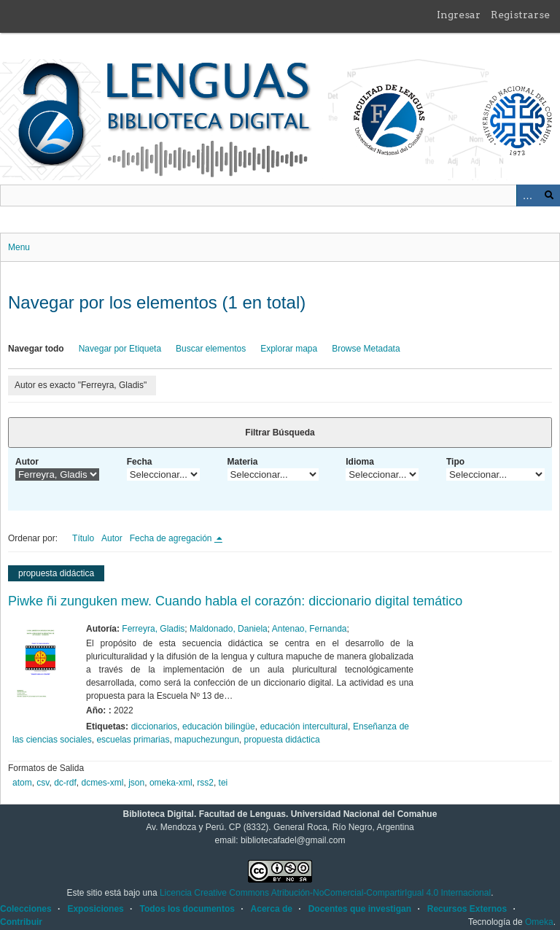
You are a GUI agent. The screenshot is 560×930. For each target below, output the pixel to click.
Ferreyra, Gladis (153, 629)
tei (223, 783)
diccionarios (154, 726)
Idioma (360, 462)
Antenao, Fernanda (310, 629)
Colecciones (26, 909)
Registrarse (520, 15)
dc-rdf (65, 783)
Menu (19, 247)
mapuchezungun (207, 740)
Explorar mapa (289, 349)
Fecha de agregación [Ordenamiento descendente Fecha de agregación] (172, 538)
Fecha (140, 462)
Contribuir (21, 922)
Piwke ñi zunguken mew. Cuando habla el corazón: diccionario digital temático (235, 601)
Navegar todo (36, 349)
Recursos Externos (467, 909)
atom (22, 783)
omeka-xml (171, 783)
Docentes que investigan (360, 909)
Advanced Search (527, 195)
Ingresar (459, 15)
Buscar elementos (211, 349)
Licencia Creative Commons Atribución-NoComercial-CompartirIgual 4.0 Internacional (325, 893)
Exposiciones (95, 909)
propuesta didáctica (282, 740)
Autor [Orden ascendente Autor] (112, 538)
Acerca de (272, 909)
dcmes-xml (103, 783)
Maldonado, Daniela (229, 629)
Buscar (549, 195)
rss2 (205, 783)
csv (43, 783)
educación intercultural (304, 726)
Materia (243, 462)
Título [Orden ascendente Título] (83, 538)
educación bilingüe (219, 726)
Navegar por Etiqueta (120, 349)
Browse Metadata (366, 349)
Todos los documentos (187, 909)
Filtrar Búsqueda (280, 433)
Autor (27, 462)
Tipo (455, 462)
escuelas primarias (133, 740)
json (136, 783)
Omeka (539, 922)
